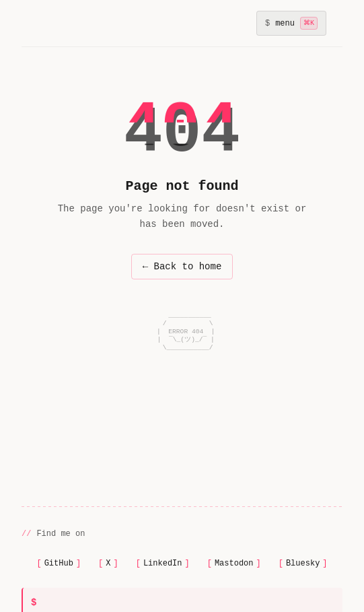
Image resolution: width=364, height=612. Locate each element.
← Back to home (182, 266)
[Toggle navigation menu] (291, 23)
